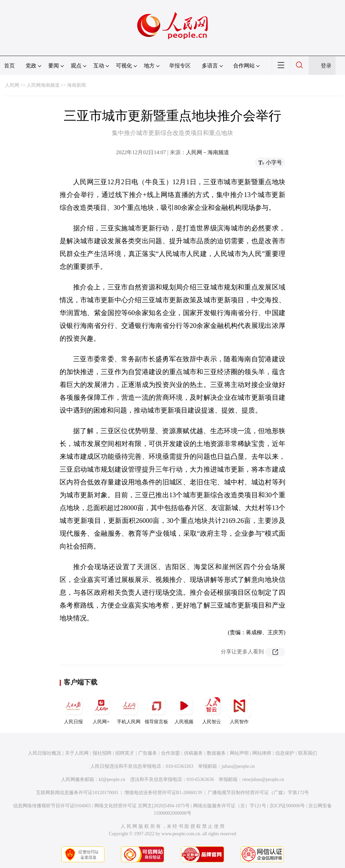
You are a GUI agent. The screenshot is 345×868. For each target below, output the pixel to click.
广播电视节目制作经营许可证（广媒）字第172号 (258, 793)
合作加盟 (170, 753)
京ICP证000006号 (287, 806)
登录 (326, 66)
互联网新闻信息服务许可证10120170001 (77, 793)
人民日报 (73, 709)
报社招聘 (102, 753)
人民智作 (239, 709)
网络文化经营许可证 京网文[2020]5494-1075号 (142, 806)
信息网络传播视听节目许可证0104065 (52, 806)
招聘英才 (125, 753)
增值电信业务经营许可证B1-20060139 (163, 793)
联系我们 (308, 753)
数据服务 (216, 753)
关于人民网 (77, 753)
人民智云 (212, 709)
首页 (9, 66)
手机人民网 (129, 709)
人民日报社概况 (44, 753)
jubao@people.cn (238, 766)
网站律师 (262, 753)
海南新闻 (76, 85)
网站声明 (239, 753)
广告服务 (148, 753)
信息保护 (285, 753)
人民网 (12, 85)
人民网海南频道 (43, 85)
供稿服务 (193, 753)
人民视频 (184, 709)
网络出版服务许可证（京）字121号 (230, 806)
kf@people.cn (112, 779)
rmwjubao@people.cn (263, 779)
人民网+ (101, 709)
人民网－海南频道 (208, 152)
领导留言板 (156, 709)
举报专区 (180, 66)
